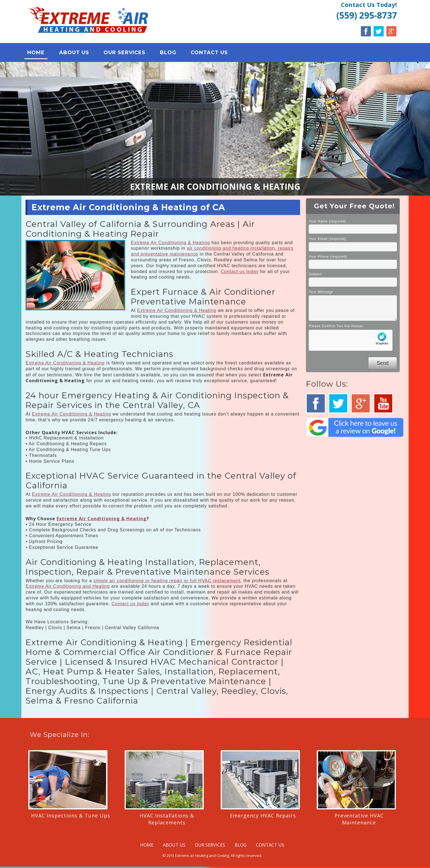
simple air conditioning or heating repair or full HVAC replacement (167, 581)
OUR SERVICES (125, 53)
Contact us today (240, 272)
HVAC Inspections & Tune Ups (71, 816)
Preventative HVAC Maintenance (359, 819)
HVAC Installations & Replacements (167, 819)
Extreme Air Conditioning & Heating (170, 243)
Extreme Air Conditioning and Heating (68, 586)
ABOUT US (74, 53)
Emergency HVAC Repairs (263, 816)
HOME (36, 53)
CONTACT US (210, 53)
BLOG (168, 53)
